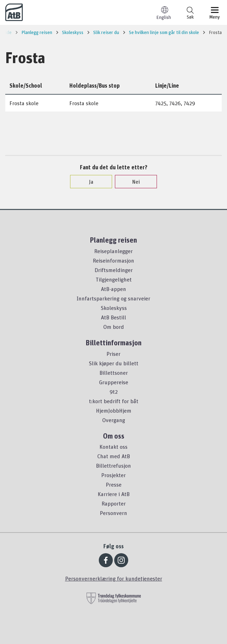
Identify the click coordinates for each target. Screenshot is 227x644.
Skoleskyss (114, 308)
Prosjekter (113, 475)
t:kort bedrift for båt (114, 401)
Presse (114, 484)
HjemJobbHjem (114, 411)
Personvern (113, 513)
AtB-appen (113, 289)
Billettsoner (114, 373)
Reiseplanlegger (113, 251)
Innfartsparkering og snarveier (113, 298)
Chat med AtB (114, 456)
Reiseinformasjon (113, 260)
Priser (113, 354)
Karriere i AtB (114, 494)
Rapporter (114, 503)
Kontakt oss (113, 447)
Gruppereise (114, 382)
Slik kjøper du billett (113, 363)
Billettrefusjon (113, 466)
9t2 (114, 392)
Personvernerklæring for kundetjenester (114, 578)
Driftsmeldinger (114, 270)
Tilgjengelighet (114, 279)
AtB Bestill (113, 317)
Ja (88, 182)
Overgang (114, 420)
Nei (132, 182)
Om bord (114, 327)
